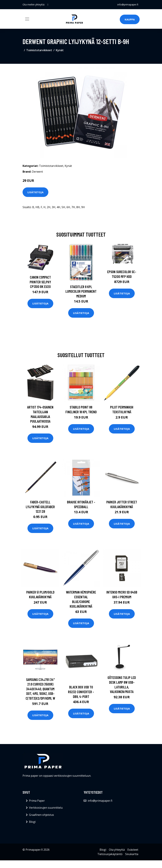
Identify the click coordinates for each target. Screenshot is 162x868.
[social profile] (48, 5)
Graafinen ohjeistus (41, 815)
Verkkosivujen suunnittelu (46, 808)
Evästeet (133, 850)
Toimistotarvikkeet (39, 50)
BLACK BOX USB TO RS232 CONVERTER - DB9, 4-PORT (81, 692)
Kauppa (130, 19)
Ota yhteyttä (117, 850)
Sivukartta (132, 854)
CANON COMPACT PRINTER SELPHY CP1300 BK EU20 (40, 282)
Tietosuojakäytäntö (110, 854)
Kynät (60, 50)
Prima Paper (37, 801)
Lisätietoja (35, 192)
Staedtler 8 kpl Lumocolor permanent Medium (81, 291)
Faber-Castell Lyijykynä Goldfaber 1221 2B (40, 507)
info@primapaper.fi (128, 5)
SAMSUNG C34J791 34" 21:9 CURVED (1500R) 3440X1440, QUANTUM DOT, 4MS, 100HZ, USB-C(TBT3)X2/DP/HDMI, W (40, 689)
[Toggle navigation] (27, 19)
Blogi (32, 822)
